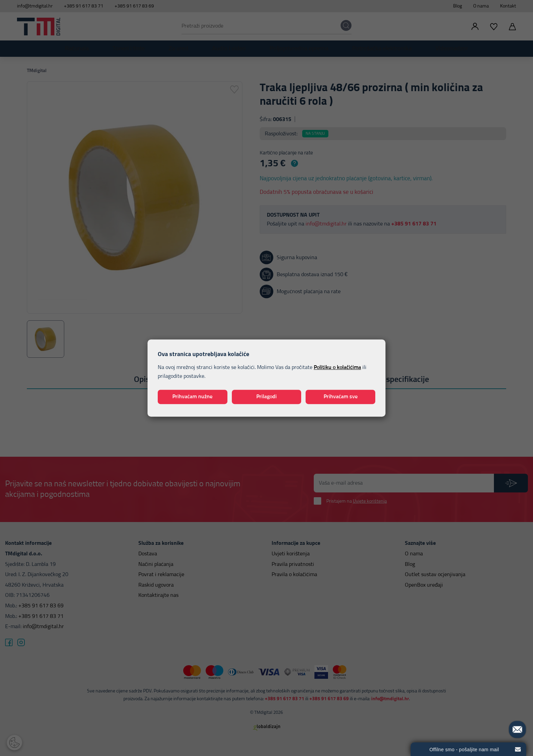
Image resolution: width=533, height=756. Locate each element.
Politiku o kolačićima (337, 368)
